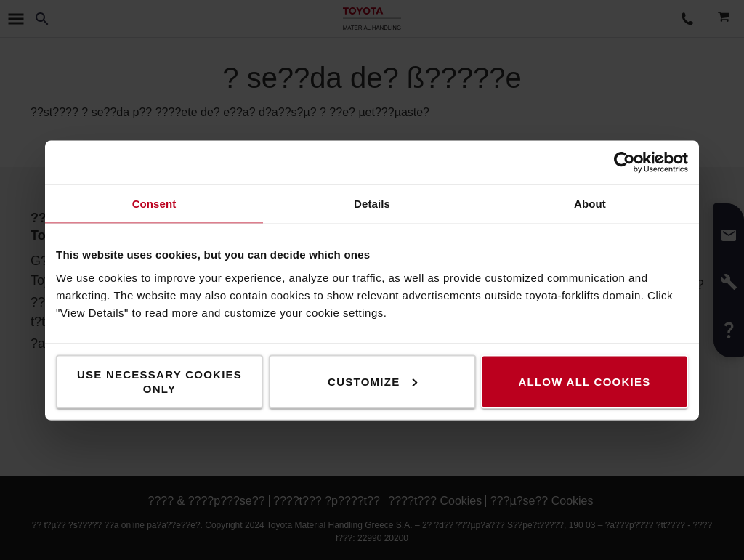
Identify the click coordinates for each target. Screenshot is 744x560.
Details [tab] (372, 203)
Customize (372, 381)
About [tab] (590, 203)
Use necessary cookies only (159, 381)
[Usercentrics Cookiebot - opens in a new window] (624, 162)
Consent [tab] (154, 203)
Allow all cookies (584, 381)
